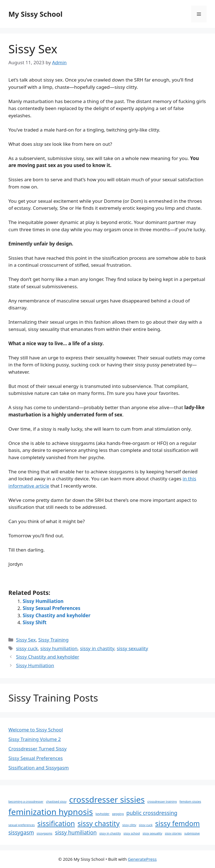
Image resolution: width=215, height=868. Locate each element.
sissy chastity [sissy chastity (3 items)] (99, 823)
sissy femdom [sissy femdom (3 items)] (177, 823)
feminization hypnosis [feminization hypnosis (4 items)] (51, 812)
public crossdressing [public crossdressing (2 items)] (152, 813)
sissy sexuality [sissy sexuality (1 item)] (152, 833)
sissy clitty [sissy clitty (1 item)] (129, 825)
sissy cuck (27, 648)
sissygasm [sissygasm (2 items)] (21, 833)
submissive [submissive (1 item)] (192, 833)
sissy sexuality (132, 648)
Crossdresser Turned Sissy (38, 749)
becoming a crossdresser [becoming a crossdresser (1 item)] (26, 802)
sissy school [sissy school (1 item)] (132, 833)
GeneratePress (142, 859)
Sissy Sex (26, 640)
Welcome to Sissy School (36, 730)
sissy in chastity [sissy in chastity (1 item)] (110, 833)
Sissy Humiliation (43, 601)
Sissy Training (53, 640)
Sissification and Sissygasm (39, 768)
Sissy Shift (35, 622)
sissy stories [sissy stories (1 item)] (173, 833)
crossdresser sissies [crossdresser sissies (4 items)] (107, 800)
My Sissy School (35, 14)
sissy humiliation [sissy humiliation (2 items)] (76, 833)
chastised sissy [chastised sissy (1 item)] (56, 802)
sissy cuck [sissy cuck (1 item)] (146, 825)
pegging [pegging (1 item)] (118, 814)
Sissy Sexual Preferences (52, 608)
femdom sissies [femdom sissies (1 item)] (190, 802)
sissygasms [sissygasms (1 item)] (45, 833)
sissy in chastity (97, 648)
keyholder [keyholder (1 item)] (102, 814)
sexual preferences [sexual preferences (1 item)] (22, 825)
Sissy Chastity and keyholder (57, 615)
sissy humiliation (59, 648)
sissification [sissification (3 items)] (56, 823)
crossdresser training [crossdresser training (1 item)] (162, 802)
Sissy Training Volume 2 (35, 739)
